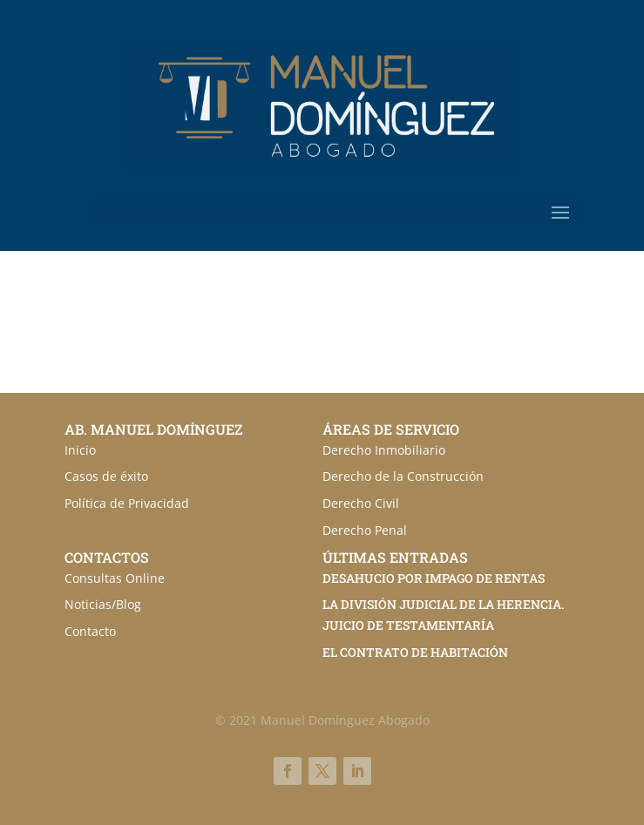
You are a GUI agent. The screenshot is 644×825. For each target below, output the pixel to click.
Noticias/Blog (103, 604)
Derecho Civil (361, 503)
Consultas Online (115, 578)
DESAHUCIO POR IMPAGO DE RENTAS (434, 578)
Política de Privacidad (127, 503)
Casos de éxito (106, 476)
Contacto (90, 631)
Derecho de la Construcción (403, 476)
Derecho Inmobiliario (384, 450)
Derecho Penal (365, 530)
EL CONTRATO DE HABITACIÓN (415, 652)
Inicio (80, 450)
